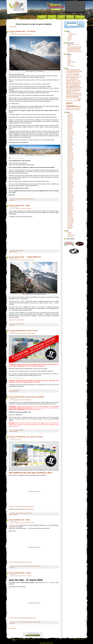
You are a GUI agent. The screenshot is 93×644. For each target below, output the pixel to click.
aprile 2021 (70, 114)
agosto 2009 (70, 223)
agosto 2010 (70, 211)
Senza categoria (71, 66)
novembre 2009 (71, 219)
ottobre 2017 (70, 122)
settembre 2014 (71, 160)
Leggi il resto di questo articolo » (17, 320)
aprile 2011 (70, 205)
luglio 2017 (70, 124)
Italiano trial (69, 90)
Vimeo (33, 507)
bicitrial (68, 75)
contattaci (80, 17)
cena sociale (77, 82)
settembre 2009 (71, 222)
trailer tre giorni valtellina (72, 100)
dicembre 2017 (71, 120)
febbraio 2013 (70, 181)
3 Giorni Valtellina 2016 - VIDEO (19, 206)
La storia (70, 35)
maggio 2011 (70, 204)
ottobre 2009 (70, 221)
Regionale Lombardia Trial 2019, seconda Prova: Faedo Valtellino (74, 49)
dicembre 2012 (71, 183)
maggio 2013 (70, 177)
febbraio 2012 (70, 195)
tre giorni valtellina (28, 199)
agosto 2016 (70, 136)
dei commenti (71, 235)
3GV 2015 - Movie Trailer (15, 618)
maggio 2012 (70, 191)
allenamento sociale (76, 71)
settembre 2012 (71, 186)
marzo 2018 (70, 119)
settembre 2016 (71, 134)
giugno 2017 (70, 125)
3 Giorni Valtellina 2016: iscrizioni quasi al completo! (26, 397)
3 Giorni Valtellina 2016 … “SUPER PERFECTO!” (25, 257)
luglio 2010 (70, 212)
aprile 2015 (70, 151)
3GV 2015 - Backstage (14, 507)
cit (80, 82)
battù (74, 73)
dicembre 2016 (71, 132)
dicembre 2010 (71, 207)
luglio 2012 (70, 189)
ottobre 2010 (70, 208)
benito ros (77, 73)
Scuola (69, 65)
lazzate (73, 90)
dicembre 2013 (71, 169)
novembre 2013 (71, 170)
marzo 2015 (70, 152)
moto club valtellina (20, 199)
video (67, 110)
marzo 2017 (70, 129)
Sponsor (70, 37)
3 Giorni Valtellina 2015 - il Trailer (20, 573)
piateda (68, 95)
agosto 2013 (70, 174)
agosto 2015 (70, 146)
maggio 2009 (70, 227)
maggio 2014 (70, 165)
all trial (67, 73)
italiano (71, 89)
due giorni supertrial (73, 86)
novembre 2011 (71, 198)
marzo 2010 (70, 217)
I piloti (69, 40)
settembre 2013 (71, 172)
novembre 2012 (71, 184)
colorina (68, 84)
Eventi (12, 208)
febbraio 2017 (70, 130)
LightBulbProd (26, 507)
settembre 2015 (71, 144)
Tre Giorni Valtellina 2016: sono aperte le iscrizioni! (26, 437)
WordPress (51, 643)
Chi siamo (70, 33)
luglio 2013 (70, 175)
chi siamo (42, 17)
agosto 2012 (70, 188)
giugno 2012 (70, 190)
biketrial (71, 75)
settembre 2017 (71, 123)
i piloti (61, 17)
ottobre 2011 (70, 199)
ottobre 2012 (70, 185)
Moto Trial (17, 34)
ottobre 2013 (70, 171)
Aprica (71, 73)
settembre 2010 (71, 209)
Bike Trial (70, 56)
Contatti (69, 38)
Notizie (30, 34)
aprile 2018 (70, 118)
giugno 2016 (70, 138)
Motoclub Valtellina (24, 34)
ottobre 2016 (70, 133)
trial (34, 199)
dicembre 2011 (71, 197)
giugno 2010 (70, 213)
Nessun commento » (13, 252)
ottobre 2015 (70, 143)
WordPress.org (71, 236)
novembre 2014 (71, 157)
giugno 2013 (70, 176)
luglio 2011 (70, 202)
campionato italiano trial (72, 80)
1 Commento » (12, 568)
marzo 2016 (70, 142)
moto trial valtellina (19, 513)
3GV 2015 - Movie (13, 562)
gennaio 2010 (70, 218)
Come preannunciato (14, 525)
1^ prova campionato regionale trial (75, 47)
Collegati (69, 232)
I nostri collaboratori (73, 34)
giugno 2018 (70, 116)
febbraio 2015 (70, 153)
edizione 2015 (48, 583)
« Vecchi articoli (13, 27)
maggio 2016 (70, 139)
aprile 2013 (70, 179)
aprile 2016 (70, 141)
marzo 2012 (70, 194)
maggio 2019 (70, 115)
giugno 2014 (70, 163)
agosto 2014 (70, 161)
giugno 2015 (70, 148)
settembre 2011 (71, 200)
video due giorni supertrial (75, 110)
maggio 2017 (70, 127)
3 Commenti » (12, 200)
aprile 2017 (70, 128)
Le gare (13, 34)
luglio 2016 (70, 137)
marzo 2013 (70, 180)
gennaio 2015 (70, 155)
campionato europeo (71, 76)
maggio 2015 (70, 150)
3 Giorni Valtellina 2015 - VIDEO (19, 520)
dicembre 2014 (71, 156)
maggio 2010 (70, 214)
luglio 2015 (70, 147)
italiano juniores (76, 89)
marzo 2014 (70, 167)
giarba (67, 89)
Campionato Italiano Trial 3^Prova (74, 50)
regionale (72, 95)
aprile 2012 (70, 193)
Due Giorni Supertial (72, 85)
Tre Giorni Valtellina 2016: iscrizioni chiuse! (23, 331)
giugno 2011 (70, 203)
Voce (70, 234)
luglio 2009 (70, 225)
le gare (52, 17)
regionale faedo (78, 95)
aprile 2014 (70, 166)
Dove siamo (70, 39)
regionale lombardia (72, 96)
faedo (81, 88)
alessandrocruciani (80, 639)
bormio (13, 199)
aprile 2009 (70, 228)
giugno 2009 (70, 226)
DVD (16, 566)
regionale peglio (69, 98)
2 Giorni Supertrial (72, 70)
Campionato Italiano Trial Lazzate (74, 52)
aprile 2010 (70, 216)
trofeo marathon (76, 108)
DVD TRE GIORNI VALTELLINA (25, 566)
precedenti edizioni (29, 509)
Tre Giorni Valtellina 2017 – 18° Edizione (22, 31)
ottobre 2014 (70, 158)
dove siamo (70, 17)
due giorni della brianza (75, 84)
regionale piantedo (77, 98)
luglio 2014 (70, 162)
